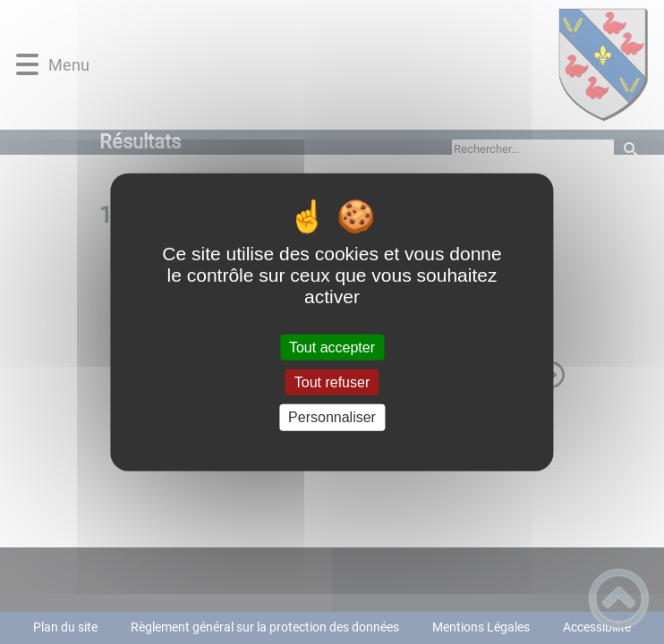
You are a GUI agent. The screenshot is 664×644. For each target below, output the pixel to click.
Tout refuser (332, 382)
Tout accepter (332, 347)
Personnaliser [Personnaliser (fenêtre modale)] (332, 417)
